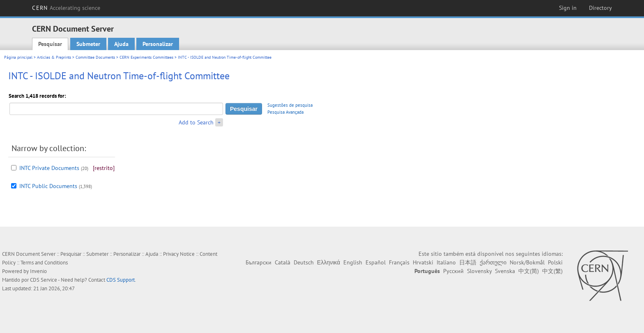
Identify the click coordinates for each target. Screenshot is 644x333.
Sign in (568, 8)
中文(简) (529, 271)
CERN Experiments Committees (146, 57)
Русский (453, 271)
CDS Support (121, 280)
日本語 (468, 262)
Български (259, 262)
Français (399, 262)
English (353, 262)
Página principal (18, 57)
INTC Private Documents (49, 168)
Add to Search (196, 122)
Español (376, 262)
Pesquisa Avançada (285, 112)
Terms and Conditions (44, 263)
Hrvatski (423, 262)
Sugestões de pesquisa (290, 105)
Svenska (505, 271)
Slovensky (479, 271)
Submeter (88, 44)
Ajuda (121, 44)
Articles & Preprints (54, 57)
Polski (555, 262)
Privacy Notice (179, 254)
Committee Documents (95, 57)
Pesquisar (50, 44)
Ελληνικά (329, 262)
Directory (600, 8)
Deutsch (304, 262)
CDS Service (44, 280)
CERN (66, 8)
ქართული (493, 262)
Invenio (38, 271)
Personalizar (158, 44)
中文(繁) (552, 271)
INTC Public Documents (48, 186)
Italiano (446, 262)
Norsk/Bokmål (527, 262)
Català (283, 262)
